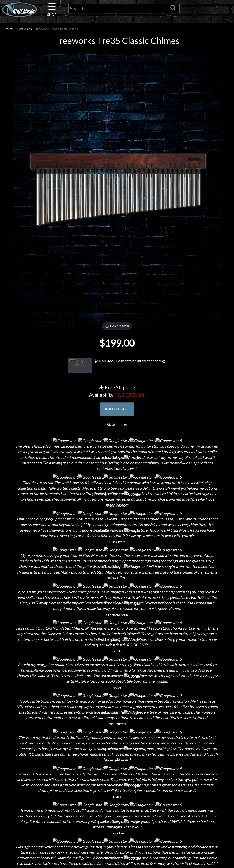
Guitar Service (57, 817)
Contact (57, 767)
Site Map (117, 808)
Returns (117, 775)
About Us (57, 758)
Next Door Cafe (57, 783)
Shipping (117, 767)
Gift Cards (117, 792)
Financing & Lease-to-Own (117, 758)
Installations (57, 808)
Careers (57, 775)
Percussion (25, 29)
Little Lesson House (57, 792)
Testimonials (117, 800)
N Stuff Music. (48, 860)
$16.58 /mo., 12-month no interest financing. (117, 366)
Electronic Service (57, 825)
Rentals (57, 800)
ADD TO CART (117, 410)
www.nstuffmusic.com (181, 800)
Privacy (117, 783)
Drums (9, 29)
